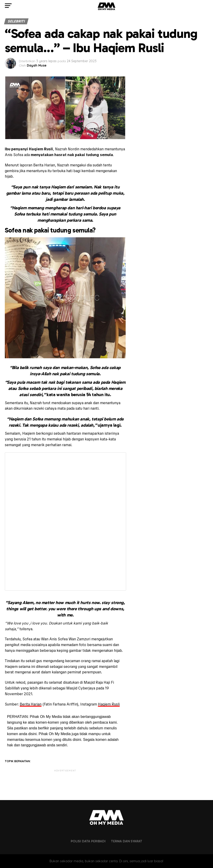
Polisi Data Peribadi (88, 841)
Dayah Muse (37, 65)
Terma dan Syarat (127, 841)
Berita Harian (31, 704)
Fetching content (66, 521)
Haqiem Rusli (109, 704)
